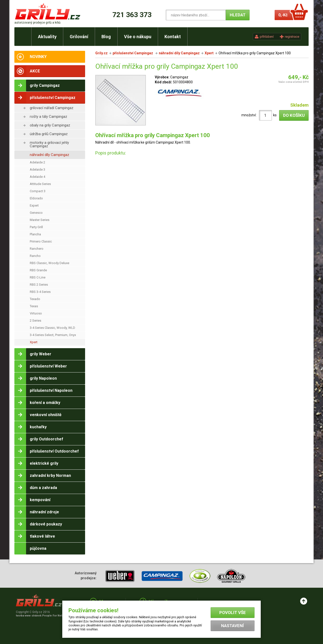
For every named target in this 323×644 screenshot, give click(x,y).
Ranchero (37, 249)
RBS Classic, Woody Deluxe (49, 263)
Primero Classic (41, 241)
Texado (35, 299)
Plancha (35, 234)
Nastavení (232, 626)
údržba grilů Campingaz (49, 134)
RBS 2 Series (39, 285)
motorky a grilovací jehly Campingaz (49, 144)
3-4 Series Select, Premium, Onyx (53, 335)
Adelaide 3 (37, 169)
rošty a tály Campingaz (48, 117)
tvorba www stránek (42, 616)
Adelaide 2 (37, 162)
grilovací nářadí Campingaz (52, 108)
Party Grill (36, 227)
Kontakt (173, 37)
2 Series (35, 321)
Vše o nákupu (138, 37)
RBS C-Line (38, 277)
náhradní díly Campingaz (49, 155)
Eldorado (36, 198)
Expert (34, 205)
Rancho (35, 256)
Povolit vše (233, 613)
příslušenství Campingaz (133, 53)
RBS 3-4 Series (40, 292)
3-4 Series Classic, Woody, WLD (52, 328)
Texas (34, 306)
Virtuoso (36, 313)
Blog (106, 37)
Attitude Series (40, 184)
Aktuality (47, 37)
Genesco (36, 213)
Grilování (79, 37)
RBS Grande (38, 270)
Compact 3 (38, 191)
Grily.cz (101, 53)
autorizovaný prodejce (37, 23)
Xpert (34, 342)
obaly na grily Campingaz (50, 125)
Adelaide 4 (37, 177)
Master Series (40, 220)
